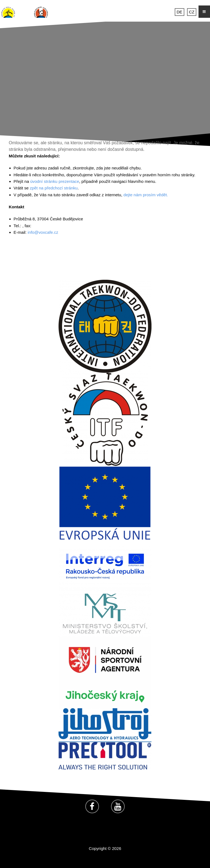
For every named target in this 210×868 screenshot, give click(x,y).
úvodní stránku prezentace (55, 181)
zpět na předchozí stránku (54, 188)
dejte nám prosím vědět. (146, 195)
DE (180, 12)
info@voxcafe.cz (43, 232)
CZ (192, 12)
